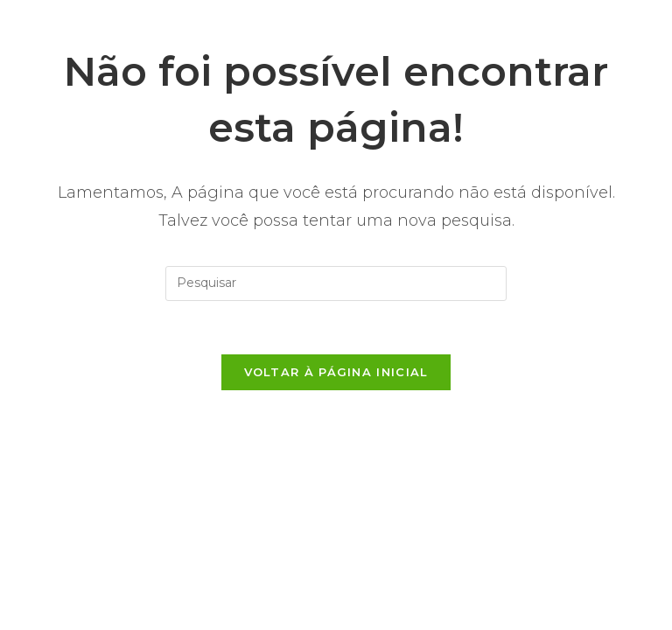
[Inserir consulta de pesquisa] (336, 283)
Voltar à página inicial (336, 372)
